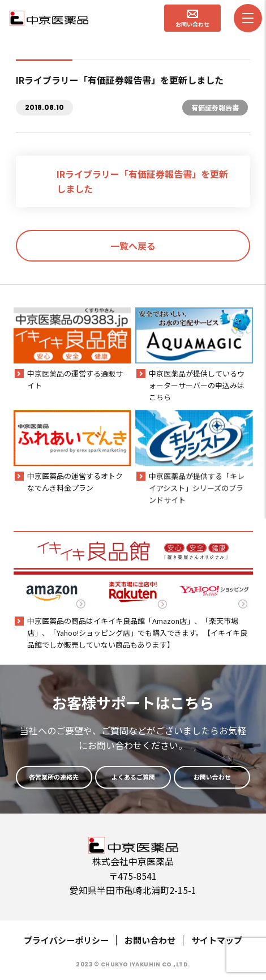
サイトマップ (217, 940)
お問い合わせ (150, 940)
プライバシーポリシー (66, 940)
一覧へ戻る (133, 246)
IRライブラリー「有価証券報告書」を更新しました (142, 181)
